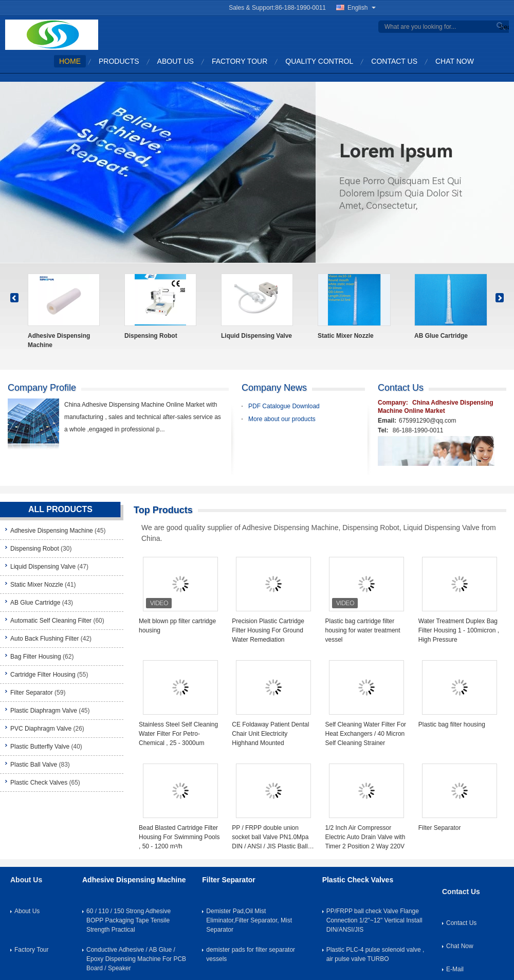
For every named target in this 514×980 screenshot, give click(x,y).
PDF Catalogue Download (284, 406)
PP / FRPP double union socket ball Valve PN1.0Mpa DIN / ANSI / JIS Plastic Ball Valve (270, 838)
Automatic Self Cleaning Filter (51, 621)
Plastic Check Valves (39, 783)
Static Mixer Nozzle (346, 336)
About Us (176, 61)
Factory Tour (240, 61)
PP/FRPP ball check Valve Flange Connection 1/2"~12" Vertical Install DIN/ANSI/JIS (374, 920)
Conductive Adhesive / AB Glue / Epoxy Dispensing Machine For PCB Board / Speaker (136, 959)
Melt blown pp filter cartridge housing (177, 626)
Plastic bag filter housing (452, 724)
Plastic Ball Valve (34, 765)
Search (503, 27)
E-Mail (455, 969)
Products (119, 61)
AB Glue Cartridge (441, 336)
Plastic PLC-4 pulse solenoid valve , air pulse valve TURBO (375, 954)
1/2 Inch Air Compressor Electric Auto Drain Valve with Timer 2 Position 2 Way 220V (365, 837)
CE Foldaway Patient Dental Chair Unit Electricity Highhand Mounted (270, 734)
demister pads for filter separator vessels (251, 954)
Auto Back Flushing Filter (44, 639)
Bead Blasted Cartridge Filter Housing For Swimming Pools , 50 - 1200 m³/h (179, 837)
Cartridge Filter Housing (43, 675)
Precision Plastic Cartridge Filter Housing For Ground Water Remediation (268, 630)
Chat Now (455, 61)
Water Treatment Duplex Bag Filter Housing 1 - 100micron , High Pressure (459, 630)
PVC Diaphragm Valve (41, 729)
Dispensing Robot (151, 336)
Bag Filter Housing (36, 657)
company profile (42, 388)
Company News (274, 388)
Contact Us (394, 61)
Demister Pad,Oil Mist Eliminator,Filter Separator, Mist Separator (249, 920)
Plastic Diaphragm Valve (44, 711)
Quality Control (319, 61)
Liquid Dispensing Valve (256, 336)
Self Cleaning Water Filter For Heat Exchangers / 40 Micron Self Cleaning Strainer (366, 734)
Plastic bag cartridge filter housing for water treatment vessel (363, 630)
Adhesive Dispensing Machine (59, 340)
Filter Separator (32, 693)
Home (70, 61)
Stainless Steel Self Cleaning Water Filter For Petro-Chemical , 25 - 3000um (178, 734)
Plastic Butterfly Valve (40, 747)
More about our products (282, 419)
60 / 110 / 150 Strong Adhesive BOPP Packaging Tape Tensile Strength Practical (128, 920)
